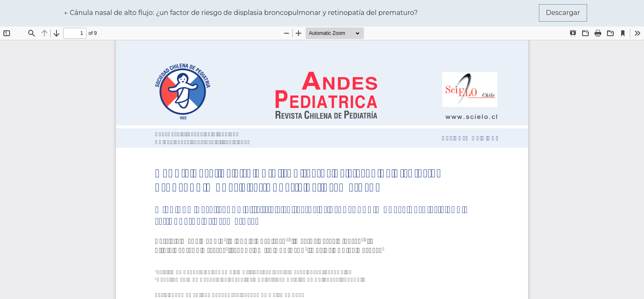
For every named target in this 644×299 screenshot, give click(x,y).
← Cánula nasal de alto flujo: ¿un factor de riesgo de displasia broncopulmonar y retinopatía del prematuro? (241, 12)
